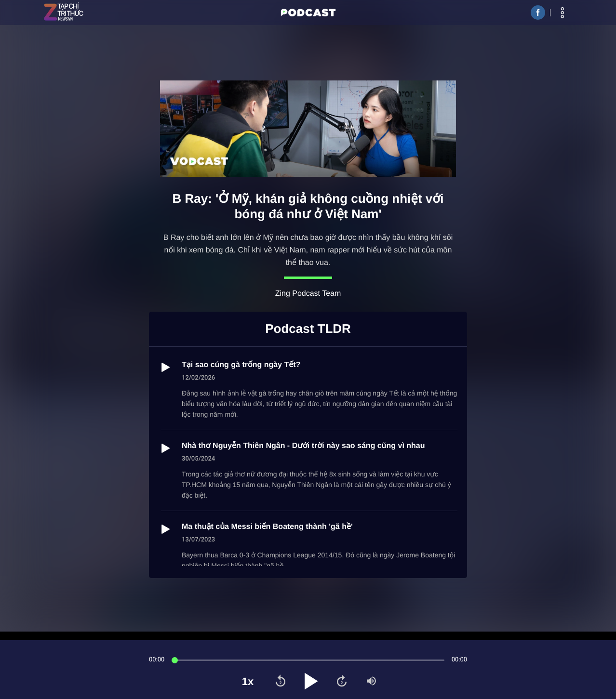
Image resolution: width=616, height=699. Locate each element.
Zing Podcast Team (308, 294)
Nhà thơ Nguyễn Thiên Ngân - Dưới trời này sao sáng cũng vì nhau (303, 446)
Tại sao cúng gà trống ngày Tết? (241, 365)
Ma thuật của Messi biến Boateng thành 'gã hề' (267, 527)
